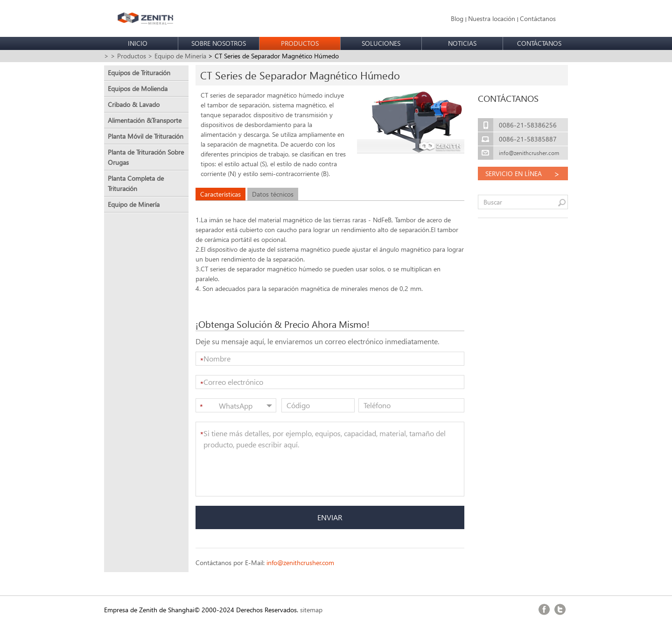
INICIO (138, 43)
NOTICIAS (462, 43)
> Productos (128, 56)
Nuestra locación (492, 18)
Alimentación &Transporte (145, 120)
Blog (457, 18)
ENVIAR (330, 517)
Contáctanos (538, 18)
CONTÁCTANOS (539, 43)
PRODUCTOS (300, 43)
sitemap (311, 610)
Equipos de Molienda (138, 88)
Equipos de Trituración (139, 73)
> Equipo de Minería (177, 56)
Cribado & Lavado (134, 104)
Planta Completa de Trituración (136, 183)
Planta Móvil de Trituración (146, 136)
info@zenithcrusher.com (300, 563)
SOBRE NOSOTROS (219, 43)
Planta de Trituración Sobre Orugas (146, 157)
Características (220, 194)
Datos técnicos (273, 194)
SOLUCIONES (381, 43)
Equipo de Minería (134, 204)
